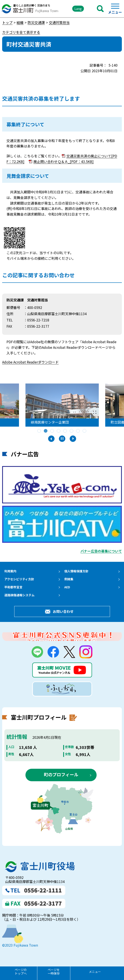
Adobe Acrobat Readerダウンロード (30, 362)
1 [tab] (39, 431)
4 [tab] (59, 431)
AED (67, 587)
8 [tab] (85, 431)
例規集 (69, 579)
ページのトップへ (21, 971)
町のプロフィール (61, 774)
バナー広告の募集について (101, 551)
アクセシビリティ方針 (19, 579)
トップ (7, 22)
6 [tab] (72, 431)
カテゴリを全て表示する (21, 32)
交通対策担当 (59, 22)
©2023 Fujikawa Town (20, 945)
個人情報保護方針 (76, 571)
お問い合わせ (63, 611)
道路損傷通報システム (19, 595)
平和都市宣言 (13, 587)
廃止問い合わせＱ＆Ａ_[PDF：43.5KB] (64, 161)
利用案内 (10, 571)
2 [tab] (46, 431)
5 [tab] (65, 431)
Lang (78, 9)
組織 (20, 22)
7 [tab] (78, 431)
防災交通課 (36, 22)
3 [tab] (52, 431)
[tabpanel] (64, 405)
